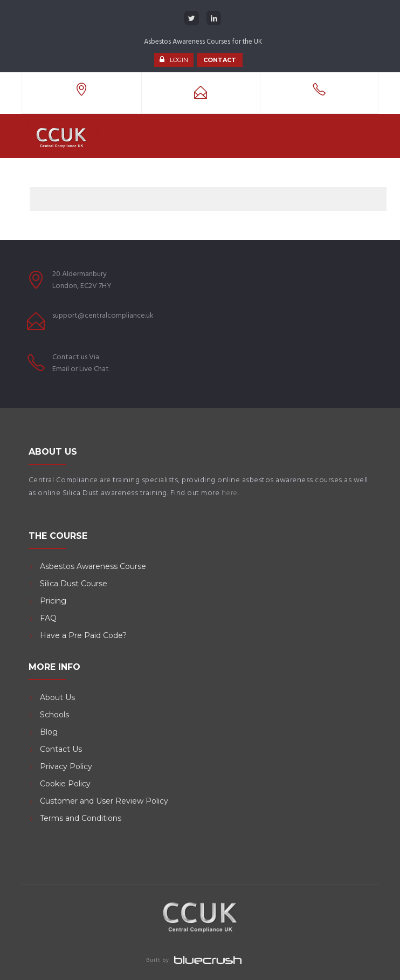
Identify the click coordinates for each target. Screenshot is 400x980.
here (230, 493)
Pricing (53, 601)
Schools (54, 715)
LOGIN (179, 60)
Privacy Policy (66, 766)
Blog (49, 732)
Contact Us (61, 749)
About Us (57, 697)
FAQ (48, 618)
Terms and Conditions (81, 818)
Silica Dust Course (74, 584)
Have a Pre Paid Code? (83, 635)
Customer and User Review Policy (105, 801)
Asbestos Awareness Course (93, 566)
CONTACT (220, 60)
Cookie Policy (65, 784)
